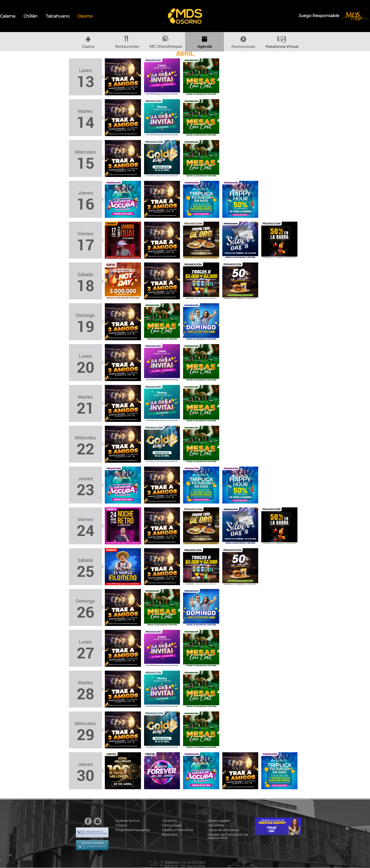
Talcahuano (58, 16)
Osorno (85, 16)
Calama (8, 16)
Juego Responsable (319, 16)
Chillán (30, 16)
